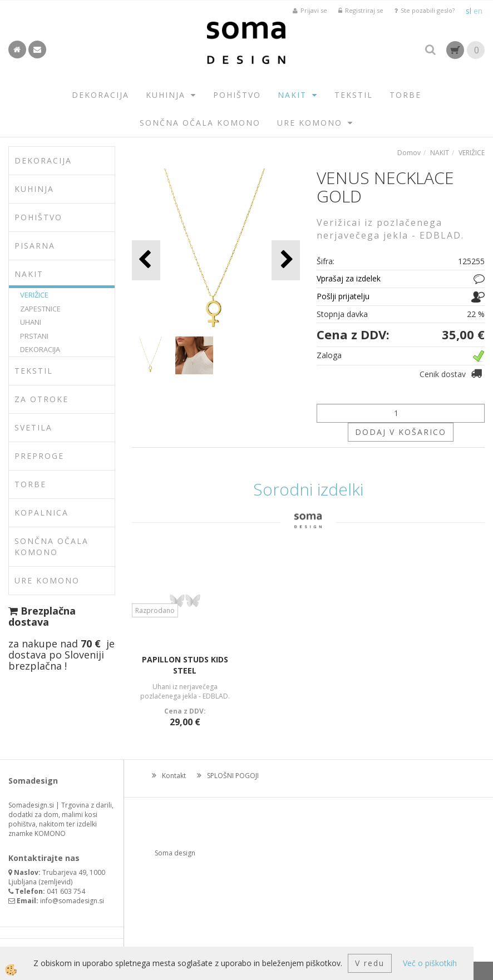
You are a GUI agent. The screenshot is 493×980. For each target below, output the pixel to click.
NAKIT (292, 95)
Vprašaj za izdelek (349, 278)
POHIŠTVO (237, 95)
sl (469, 11)
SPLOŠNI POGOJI (233, 776)
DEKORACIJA (100, 95)
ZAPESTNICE (40, 309)
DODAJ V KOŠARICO (401, 432)
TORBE (405, 95)
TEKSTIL (354, 95)
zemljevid (56, 882)
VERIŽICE (34, 295)
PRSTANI (34, 336)
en (478, 11)
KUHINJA (166, 95)
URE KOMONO (310, 123)
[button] (286, 260)
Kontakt (174, 776)
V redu (370, 963)
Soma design (175, 853)
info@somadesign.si (72, 901)
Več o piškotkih (430, 963)
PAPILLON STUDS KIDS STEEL (185, 665)
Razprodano (155, 610)
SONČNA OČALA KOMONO (200, 123)
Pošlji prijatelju (343, 296)
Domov (409, 153)
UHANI (31, 322)
